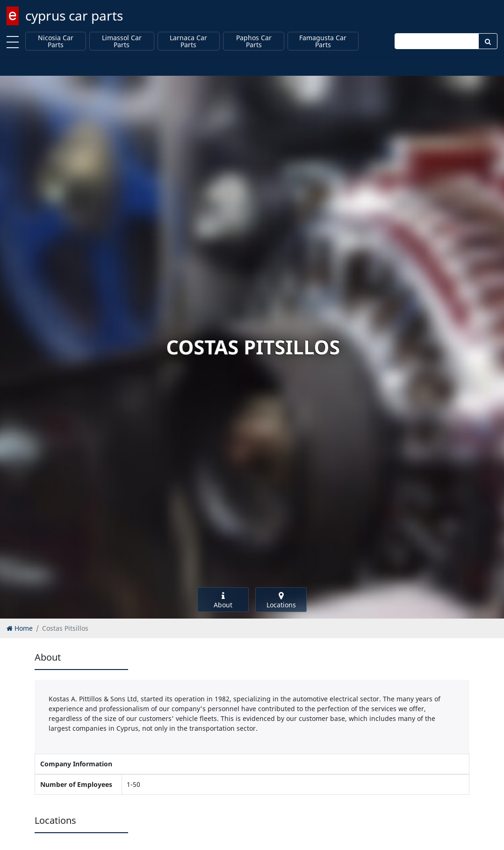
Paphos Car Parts (254, 41)
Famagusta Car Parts (323, 41)
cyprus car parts (74, 15)
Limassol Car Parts (122, 41)
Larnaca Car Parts (188, 41)
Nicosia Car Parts (56, 41)
